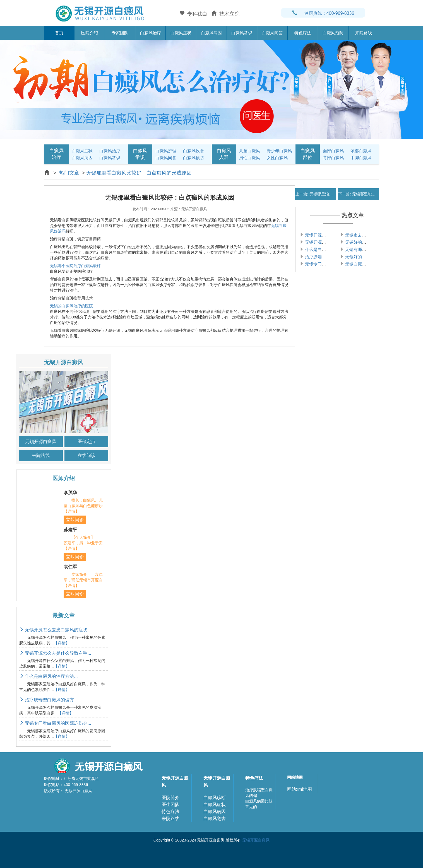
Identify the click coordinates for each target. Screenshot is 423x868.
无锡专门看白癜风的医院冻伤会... (55, 723)
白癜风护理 (166, 151)
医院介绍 (90, 33)
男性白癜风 (250, 158)
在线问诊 (86, 455)
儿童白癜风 (250, 151)
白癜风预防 (333, 33)
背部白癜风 (333, 158)
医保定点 (86, 442)
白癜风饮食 (194, 151)
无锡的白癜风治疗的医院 (71, 306)
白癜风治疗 (151, 33)
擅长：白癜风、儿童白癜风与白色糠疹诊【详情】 (83, 506)
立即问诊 (75, 520)
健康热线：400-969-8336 (323, 13)
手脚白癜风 (361, 158)
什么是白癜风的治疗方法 (327, 249)
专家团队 (120, 33)
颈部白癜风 (361, 151)
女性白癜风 (277, 158)
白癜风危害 (215, 819)
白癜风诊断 (215, 798)
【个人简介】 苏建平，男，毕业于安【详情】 (83, 543)
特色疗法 (303, 33)
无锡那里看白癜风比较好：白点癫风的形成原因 (139, 173)
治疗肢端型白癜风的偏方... (49, 700)
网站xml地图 (300, 789)
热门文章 (69, 173)
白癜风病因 (211, 33)
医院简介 (170, 798)
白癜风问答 (272, 33)
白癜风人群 (224, 154)
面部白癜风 (333, 151)
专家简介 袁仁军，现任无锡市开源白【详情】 (83, 580)
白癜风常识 (242, 33)
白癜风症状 (181, 33)
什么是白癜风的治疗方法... (49, 676)
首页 (59, 33)
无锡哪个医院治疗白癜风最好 (75, 266)
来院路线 (364, 33)
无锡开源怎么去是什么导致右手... (55, 653)
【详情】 (62, 643)
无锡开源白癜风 (41, 442)
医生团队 (170, 805)
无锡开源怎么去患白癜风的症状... (55, 630)
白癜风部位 (308, 154)
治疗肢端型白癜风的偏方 (327, 257)
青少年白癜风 (279, 151)
